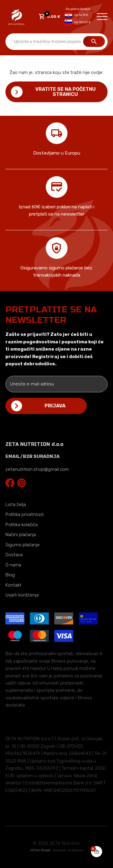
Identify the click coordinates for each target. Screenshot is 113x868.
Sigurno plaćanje (23, 545)
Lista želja (16, 505)
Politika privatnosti (25, 514)
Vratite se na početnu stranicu (66, 92)
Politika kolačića (22, 525)
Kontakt (13, 585)
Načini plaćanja (21, 535)
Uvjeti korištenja (22, 595)
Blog (10, 575)
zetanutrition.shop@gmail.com (37, 469)
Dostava (14, 555)
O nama (13, 565)
